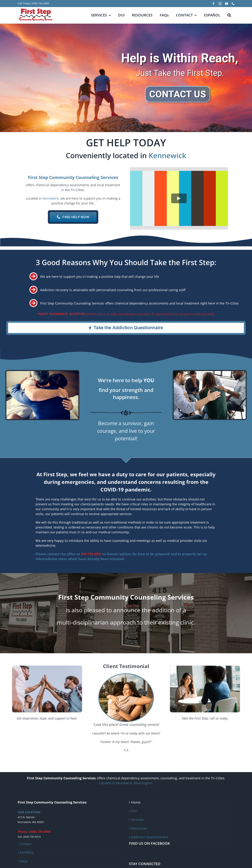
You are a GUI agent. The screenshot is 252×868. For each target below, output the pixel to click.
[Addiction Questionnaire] (126, 328)
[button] (229, 15)
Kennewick (167, 155)
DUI (134, 811)
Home (136, 802)
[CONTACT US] (73, 217)
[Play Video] (179, 198)
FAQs (24, 861)
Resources (139, 828)
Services (137, 820)
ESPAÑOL (27, 852)
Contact (26, 844)
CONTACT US (178, 94)
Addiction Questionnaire (150, 837)
